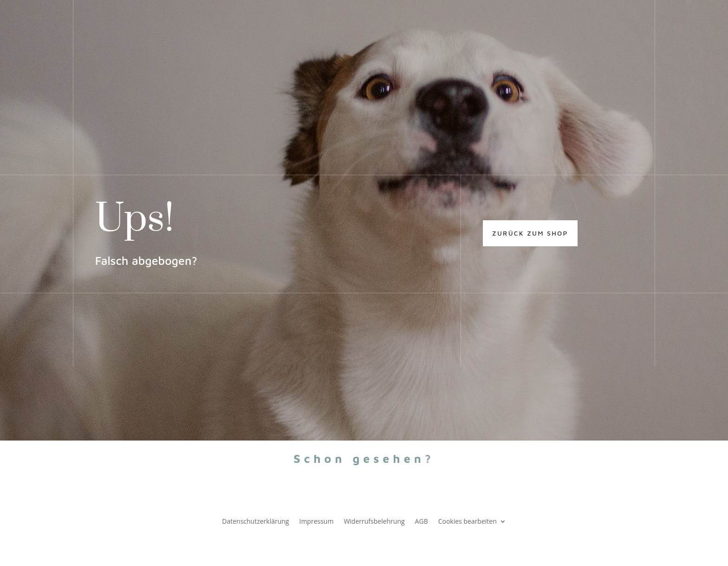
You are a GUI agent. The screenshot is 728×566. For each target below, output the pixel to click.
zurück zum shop (530, 233)
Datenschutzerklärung (255, 521)
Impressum (316, 521)
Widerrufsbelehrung (374, 521)
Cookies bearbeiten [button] (468, 521)
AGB (422, 521)
